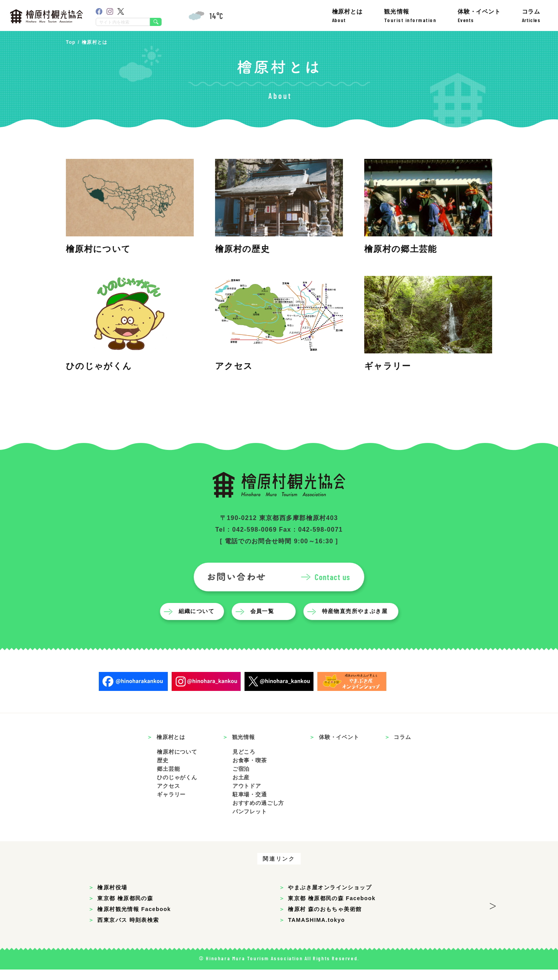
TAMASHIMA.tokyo (316, 930)
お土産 (241, 788)
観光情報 (410, 16)
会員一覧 (264, 622)
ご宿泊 (241, 779)
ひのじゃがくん (177, 788)
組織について (198, 622)
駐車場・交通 (250, 805)
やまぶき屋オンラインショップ (330, 898)
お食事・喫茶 (250, 771)
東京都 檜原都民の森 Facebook (332, 909)
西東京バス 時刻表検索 (128, 930)
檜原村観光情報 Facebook (134, 920)
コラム (531, 16)
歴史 (163, 771)
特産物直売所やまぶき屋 (356, 622)
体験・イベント (479, 16)
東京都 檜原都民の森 (125, 909)
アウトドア (247, 796)
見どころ (244, 763)
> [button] (493, 914)
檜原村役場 (112, 898)
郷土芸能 (168, 779)
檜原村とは (347, 16)
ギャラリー (171, 805)
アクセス (168, 796)
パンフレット (250, 822)
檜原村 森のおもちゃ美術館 (325, 920)
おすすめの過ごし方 (258, 813)
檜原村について (177, 763)
